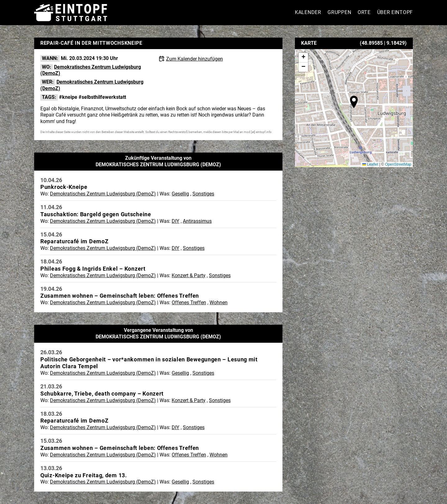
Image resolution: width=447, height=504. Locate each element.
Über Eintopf (395, 12)
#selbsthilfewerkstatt (102, 97)
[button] (354, 102)
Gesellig (180, 194)
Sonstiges (203, 194)
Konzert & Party (189, 275)
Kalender (308, 12)
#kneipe (68, 97)
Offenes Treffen (189, 302)
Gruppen (339, 12)
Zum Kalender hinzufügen (194, 59)
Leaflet (370, 164)
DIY (176, 221)
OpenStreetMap (398, 164)
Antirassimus (197, 221)
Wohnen (219, 302)
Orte (364, 12)
